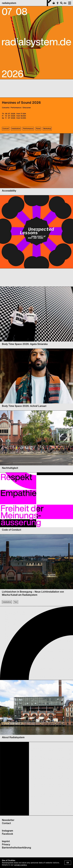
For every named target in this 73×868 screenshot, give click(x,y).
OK (68, 863)
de (65, 3)
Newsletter (8, 820)
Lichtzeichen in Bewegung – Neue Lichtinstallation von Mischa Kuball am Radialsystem (33, 593)
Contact (6, 823)
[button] (69, 3)
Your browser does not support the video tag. (18, 88)
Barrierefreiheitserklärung (16, 848)
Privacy (6, 844)
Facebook (7, 834)
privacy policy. (21, 865)
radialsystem (26, 3)
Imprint (6, 841)
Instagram (7, 831)
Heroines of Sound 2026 (21, 102)
